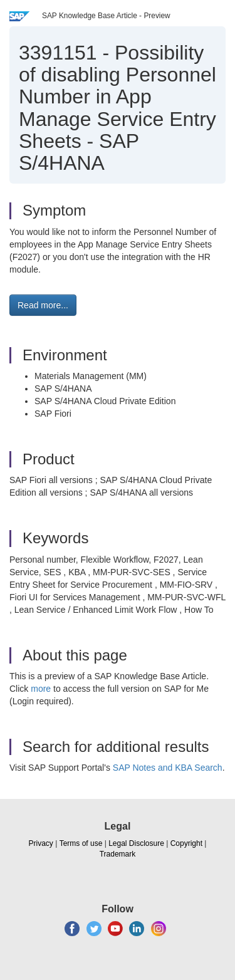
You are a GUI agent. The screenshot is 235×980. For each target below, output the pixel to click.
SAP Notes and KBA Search (168, 768)
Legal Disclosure (136, 843)
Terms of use (81, 843)
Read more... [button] (43, 305)
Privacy (41, 843)
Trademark (118, 854)
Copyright (186, 843)
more (41, 689)
